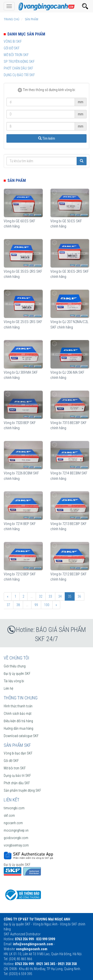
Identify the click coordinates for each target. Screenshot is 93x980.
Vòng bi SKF (13, 41)
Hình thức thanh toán (18, 706)
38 (18, 605)
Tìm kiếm (47, 138)
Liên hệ (8, 688)
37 (8, 605)
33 (50, 596)
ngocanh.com (13, 823)
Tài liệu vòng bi (14, 681)
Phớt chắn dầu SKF (18, 68)
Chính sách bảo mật (18, 714)
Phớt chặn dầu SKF (17, 783)
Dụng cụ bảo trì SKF (19, 75)
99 (36, 605)
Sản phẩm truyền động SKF (22, 790)
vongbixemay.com (16, 845)
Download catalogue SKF (21, 736)
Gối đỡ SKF (12, 48)
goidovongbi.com (16, 838)
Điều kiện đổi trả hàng (18, 721)
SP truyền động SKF (19, 62)
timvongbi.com (14, 808)
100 (47, 605)
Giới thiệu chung (15, 666)
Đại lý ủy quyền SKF (17, 674)
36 (79, 596)
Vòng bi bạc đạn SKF (18, 753)
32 (41, 596)
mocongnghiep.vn (16, 830)
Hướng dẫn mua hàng (18, 728)
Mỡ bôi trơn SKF (16, 55)
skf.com (9, 816)
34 (60, 596)
